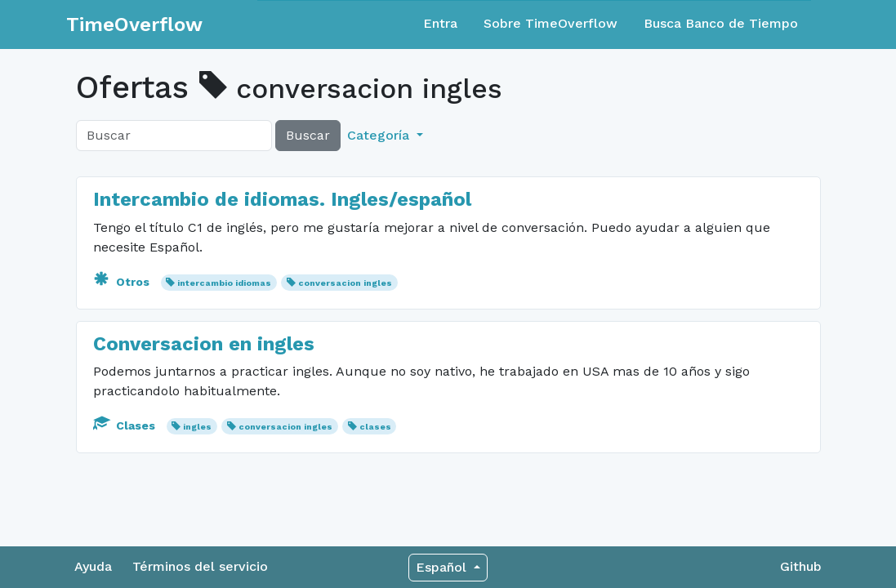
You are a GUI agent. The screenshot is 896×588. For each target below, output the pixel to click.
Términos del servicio (200, 566)
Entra (440, 23)
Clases (126, 425)
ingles (197, 427)
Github (801, 566)
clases (375, 427)
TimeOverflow (134, 24)
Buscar (308, 135)
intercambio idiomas (224, 283)
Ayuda (93, 566)
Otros (123, 282)
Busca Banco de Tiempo (721, 23)
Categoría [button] (380, 135)
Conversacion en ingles (204, 344)
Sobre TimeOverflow (551, 23)
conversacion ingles (345, 283)
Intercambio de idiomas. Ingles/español (282, 199)
